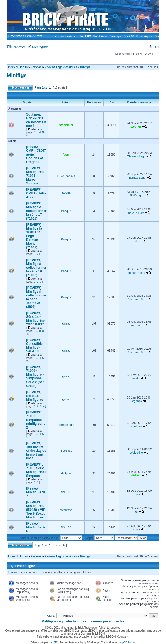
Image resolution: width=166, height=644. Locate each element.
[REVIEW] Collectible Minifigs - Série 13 (34, 346)
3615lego (136, 195)
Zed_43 (136, 127)
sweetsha (66, 510)
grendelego (66, 425)
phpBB (53, 643)
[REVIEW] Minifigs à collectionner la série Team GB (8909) (36, 297)
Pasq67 (66, 211)
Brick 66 (129, 36)
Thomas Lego (136, 156)
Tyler (136, 241)
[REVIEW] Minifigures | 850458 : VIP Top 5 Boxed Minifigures (36, 510)
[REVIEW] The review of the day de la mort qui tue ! (36, 451)
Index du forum (18, 67)
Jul (136, 512)
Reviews (36, 67)
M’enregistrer (39, 47)
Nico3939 (66, 451)
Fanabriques (144, 36)
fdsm (66, 154)
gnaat (66, 323)
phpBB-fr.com (127, 643)
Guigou (66, 473)
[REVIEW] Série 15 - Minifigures (35, 396)
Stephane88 (136, 299)
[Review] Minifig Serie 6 (36, 527)
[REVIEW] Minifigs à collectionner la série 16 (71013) (36, 268)
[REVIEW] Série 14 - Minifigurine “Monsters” (35, 319)
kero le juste (136, 213)
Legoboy (136, 401)
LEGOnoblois (66, 176)
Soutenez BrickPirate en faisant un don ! (36, 120)
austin (136, 378)
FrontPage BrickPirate (25, 36)
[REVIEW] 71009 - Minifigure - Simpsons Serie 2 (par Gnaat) (35, 376)
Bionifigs (116, 36)
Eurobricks (100, 36)
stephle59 (66, 125)
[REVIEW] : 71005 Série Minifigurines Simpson (36, 470)
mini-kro (136, 426)
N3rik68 (66, 492)
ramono (136, 325)
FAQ (154, 47)
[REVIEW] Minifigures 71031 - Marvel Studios (35, 176)
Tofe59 (66, 193)
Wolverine (136, 453)
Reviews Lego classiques (61, 67)
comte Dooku (136, 273)
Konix (136, 494)
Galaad (136, 475)
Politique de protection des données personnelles (83, 621)
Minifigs (85, 67)
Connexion (16, 47)
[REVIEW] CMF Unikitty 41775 (36, 193)
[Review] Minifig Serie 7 (36, 492)
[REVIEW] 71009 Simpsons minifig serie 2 (36, 420)
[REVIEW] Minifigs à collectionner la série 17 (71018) (36, 211)
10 (28, 334)
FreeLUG (85, 36)
